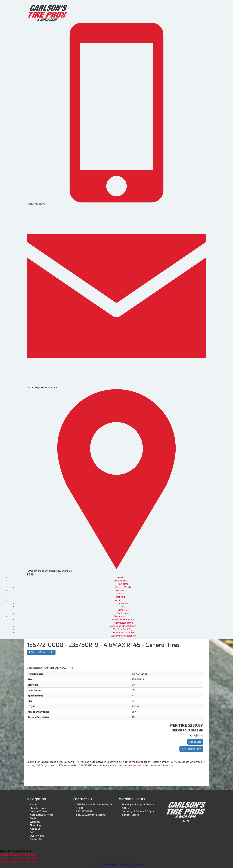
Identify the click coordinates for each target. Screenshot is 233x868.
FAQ (123, 607)
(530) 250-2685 (36, 204)
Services (120, 590)
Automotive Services (42, 815)
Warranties (120, 616)
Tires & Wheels (120, 581)
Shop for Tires (38, 808)
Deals (120, 594)
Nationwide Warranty (123, 620)
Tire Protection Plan (123, 623)
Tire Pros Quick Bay (123, 629)
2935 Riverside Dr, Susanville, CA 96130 (50, 571)
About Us (120, 600)
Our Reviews (123, 613)
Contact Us (123, 610)
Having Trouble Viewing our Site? (19, 862)
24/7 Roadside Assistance (123, 626)
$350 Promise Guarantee (123, 636)
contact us (135, 765)
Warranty (35, 822)
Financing (120, 597)
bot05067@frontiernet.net (42, 388)
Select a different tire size (41, 652)
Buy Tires (123, 584)
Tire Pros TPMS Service (123, 632)
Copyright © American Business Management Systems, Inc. (116, 864)
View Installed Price (191, 749)
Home (120, 577)
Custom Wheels (123, 587)
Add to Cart (195, 742)
